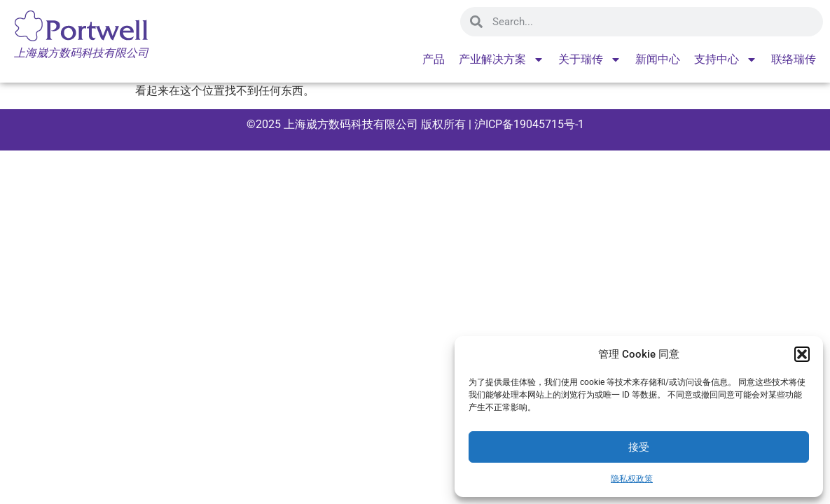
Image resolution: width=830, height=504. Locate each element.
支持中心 (726, 59)
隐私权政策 (632, 479)
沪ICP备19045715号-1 (528, 124)
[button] (802, 354)
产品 (434, 59)
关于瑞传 (590, 59)
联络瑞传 (794, 59)
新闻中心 (658, 59)
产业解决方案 (502, 59)
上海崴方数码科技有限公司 (351, 124)
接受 (639, 447)
